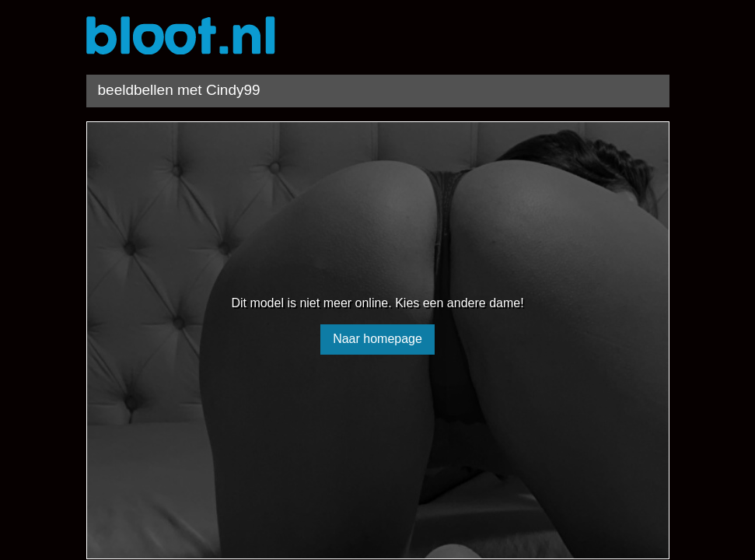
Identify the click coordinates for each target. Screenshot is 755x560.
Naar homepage (377, 339)
